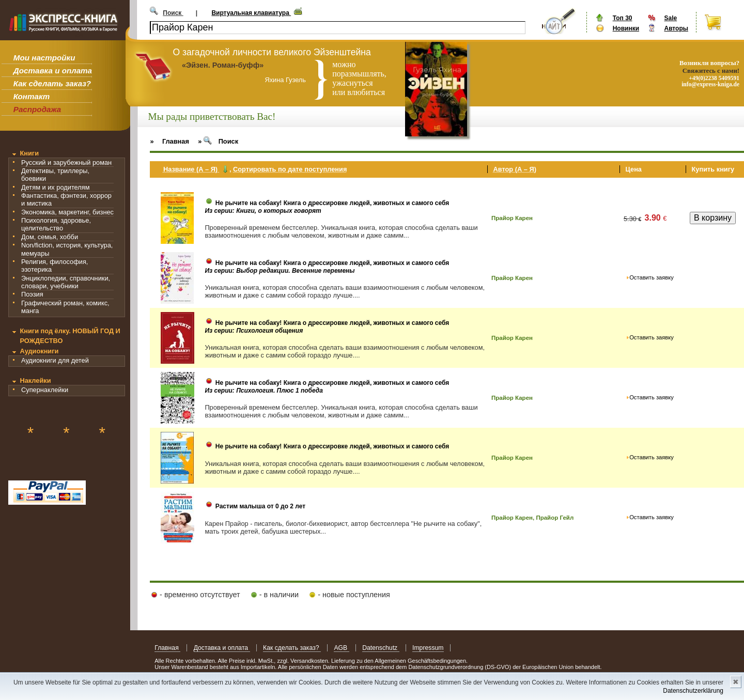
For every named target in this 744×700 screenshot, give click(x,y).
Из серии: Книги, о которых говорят (263, 211)
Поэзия (32, 294)
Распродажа (37, 109)
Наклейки (35, 380)
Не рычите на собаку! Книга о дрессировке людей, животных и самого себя (332, 203)
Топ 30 (623, 18)
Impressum (428, 648)
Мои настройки (44, 58)
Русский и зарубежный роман (66, 162)
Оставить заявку (652, 277)
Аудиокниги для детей (55, 360)
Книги (29, 153)
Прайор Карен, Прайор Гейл (532, 518)
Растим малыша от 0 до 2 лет (260, 506)
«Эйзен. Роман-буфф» (223, 65)
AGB (341, 648)
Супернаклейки (45, 390)
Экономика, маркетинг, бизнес (67, 212)
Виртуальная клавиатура (251, 13)
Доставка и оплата (53, 71)
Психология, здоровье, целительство (56, 224)
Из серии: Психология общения (254, 331)
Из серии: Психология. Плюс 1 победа (264, 391)
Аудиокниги (39, 351)
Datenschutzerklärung (693, 691)
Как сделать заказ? (52, 83)
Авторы (676, 28)
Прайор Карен (512, 218)
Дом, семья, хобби (50, 237)
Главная (167, 648)
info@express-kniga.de (710, 84)
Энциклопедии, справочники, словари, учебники (66, 282)
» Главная (169, 141)
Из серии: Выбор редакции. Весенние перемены (280, 271)
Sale (670, 18)
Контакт (32, 96)
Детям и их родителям (55, 187)
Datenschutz (381, 648)
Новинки (626, 28)
